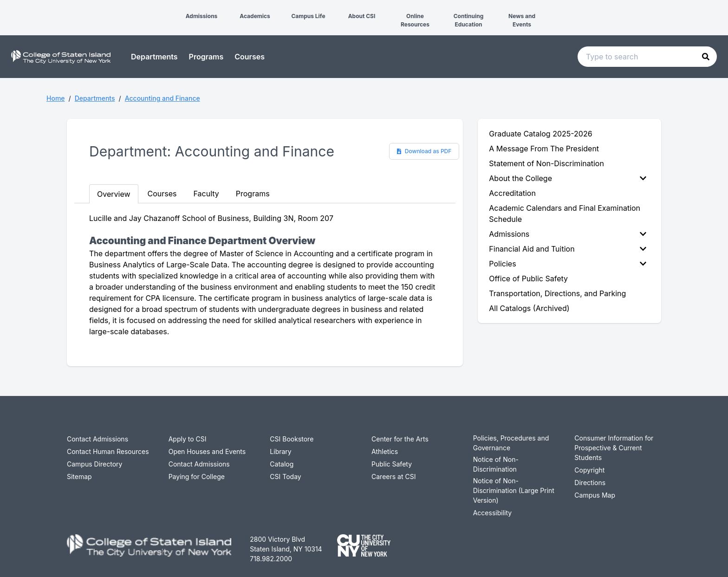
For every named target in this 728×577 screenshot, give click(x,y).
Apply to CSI (188, 439)
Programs (206, 57)
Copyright (589, 470)
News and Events (522, 20)
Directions (590, 483)
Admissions (202, 16)
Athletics (385, 451)
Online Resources (415, 20)
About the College (568, 178)
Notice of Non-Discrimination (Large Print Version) (514, 490)
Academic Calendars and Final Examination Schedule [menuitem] (565, 214)
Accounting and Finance (162, 98)
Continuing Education (469, 20)
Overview (114, 194)
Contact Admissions (97, 439)
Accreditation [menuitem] (512, 193)
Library (280, 451)
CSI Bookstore (292, 439)
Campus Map (595, 495)
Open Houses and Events (207, 451)
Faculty (206, 194)
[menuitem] (569, 178)
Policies (568, 264)
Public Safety (392, 464)
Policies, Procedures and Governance (511, 443)
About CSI (362, 16)
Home (56, 98)
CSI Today (285, 477)
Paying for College (197, 477)
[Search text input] (647, 57)
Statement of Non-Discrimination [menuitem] (546, 163)
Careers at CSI (393, 477)
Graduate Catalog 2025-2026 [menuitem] (540, 134)
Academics (255, 16)
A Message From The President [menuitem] (544, 149)
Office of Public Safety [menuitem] (528, 279)
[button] (7, 8)
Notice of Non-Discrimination (496, 464)
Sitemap (79, 477)
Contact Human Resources (108, 451)
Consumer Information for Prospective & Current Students (614, 448)
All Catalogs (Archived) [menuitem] (529, 308)
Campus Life (308, 16)
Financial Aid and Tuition (568, 249)
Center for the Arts (400, 439)
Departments (154, 57)
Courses (250, 57)
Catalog (282, 464)
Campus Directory (94, 464)
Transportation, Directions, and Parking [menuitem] (557, 293)
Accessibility (492, 513)
